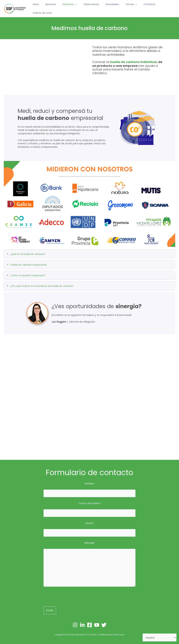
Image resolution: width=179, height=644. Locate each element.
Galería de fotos (163, 8)
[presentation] (70, 597)
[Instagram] (75, 625)
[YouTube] (97, 625)
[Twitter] (104, 625)
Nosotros (53, 8)
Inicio (39, 8)
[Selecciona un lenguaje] (160, 638)
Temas (126, 8)
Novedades (109, 8)
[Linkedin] (82, 625)
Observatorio (90, 8)
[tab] (89, 252)
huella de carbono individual (133, 60)
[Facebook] (89, 625)
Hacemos (70, 8)
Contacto (143, 8)
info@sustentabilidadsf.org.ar (112, 635)
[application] (76, 8)
